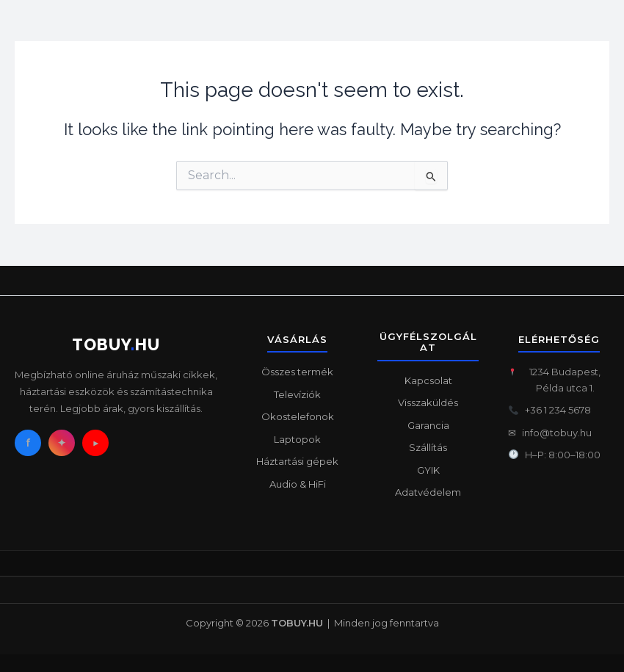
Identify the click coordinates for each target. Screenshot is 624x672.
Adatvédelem (428, 492)
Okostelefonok (298, 416)
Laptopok (297, 439)
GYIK (428, 470)
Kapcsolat (428, 380)
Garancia (428, 425)
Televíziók (297, 394)
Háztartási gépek (297, 461)
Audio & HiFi (298, 484)
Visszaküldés (428, 402)
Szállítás (428, 447)
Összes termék (297, 372)
